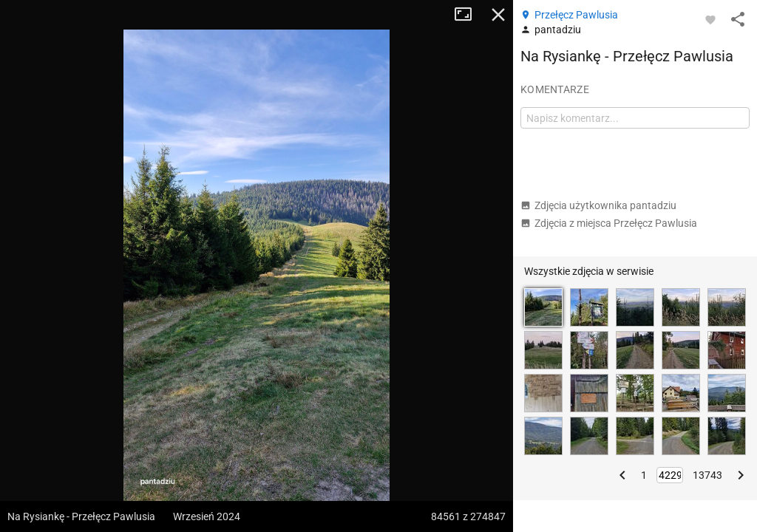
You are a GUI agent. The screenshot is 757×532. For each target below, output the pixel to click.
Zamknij (498, 15)
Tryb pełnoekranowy (469, 15)
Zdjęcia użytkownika (598, 205)
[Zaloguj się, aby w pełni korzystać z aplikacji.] (710, 19)
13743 (707, 475)
